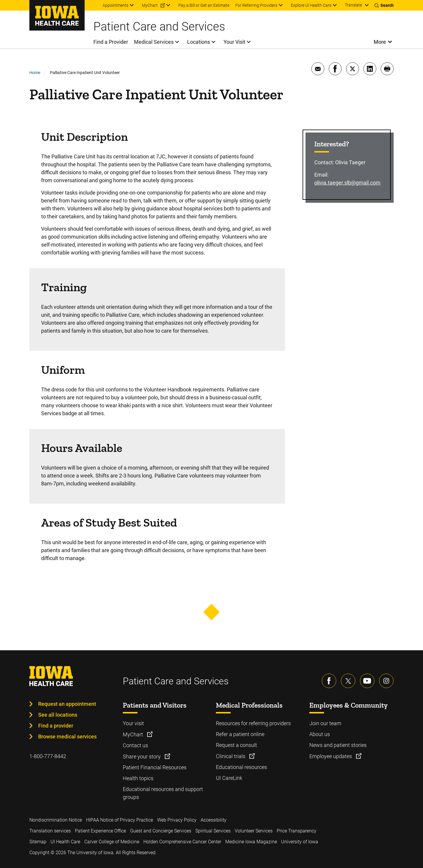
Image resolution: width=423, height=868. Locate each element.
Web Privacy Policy (177, 820)
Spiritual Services (213, 831)
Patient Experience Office (100, 831)
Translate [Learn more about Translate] (353, 5)
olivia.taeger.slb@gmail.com (347, 183)
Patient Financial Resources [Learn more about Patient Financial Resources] (155, 767)
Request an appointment (67, 704)
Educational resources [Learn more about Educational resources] (241, 767)
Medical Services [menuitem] (154, 42)
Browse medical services (67, 737)
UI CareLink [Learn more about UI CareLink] (229, 778)
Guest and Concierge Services (161, 831)
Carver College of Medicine (112, 842)
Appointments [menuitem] (115, 5)
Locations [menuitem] (199, 42)
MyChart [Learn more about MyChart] (134, 734)
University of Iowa (300, 842)
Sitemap (38, 842)
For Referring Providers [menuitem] (256, 5)
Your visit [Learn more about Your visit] (133, 723)
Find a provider (56, 726)
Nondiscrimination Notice (56, 820)
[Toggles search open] (384, 5)
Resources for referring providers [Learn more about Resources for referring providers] (253, 723)
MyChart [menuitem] (150, 5)
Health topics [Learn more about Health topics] (138, 778)
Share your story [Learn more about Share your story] (142, 756)
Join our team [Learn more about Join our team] (325, 723)
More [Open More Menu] (380, 42)
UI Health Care (65, 842)
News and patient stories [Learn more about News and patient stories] (338, 745)
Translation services (50, 831)
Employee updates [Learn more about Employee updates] (331, 756)
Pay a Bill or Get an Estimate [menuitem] (204, 5)
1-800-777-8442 (48, 756)
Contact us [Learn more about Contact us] (135, 745)
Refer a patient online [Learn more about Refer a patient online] (240, 734)
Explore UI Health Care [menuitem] (311, 5)
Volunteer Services (254, 831)
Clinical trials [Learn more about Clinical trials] (231, 756)
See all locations (58, 715)
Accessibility (214, 820)
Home (35, 73)
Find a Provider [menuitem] (111, 42)
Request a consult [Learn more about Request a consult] (236, 745)
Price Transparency (297, 831)
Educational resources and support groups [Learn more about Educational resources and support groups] (163, 793)
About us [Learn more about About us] (320, 734)
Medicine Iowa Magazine (251, 842)
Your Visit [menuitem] (234, 42)
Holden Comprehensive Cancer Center (182, 842)
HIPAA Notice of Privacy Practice (120, 820)
